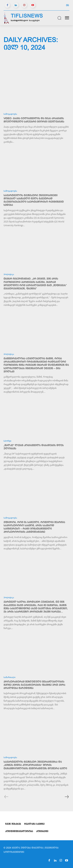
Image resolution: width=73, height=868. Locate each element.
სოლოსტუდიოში (14, 852)
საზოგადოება (10, 114)
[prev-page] (6, 797)
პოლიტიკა (9, 275)
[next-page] (67, 797)
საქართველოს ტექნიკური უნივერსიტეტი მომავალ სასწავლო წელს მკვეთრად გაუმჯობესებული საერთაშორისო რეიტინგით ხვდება (34, 200)
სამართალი (10, 678)
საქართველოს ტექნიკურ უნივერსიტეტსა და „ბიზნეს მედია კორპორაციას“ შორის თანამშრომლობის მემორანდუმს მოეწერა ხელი (35, 765)
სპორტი (7, 441)
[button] (59, 18)
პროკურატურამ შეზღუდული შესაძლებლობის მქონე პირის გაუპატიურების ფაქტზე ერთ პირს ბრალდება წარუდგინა (34, 685)
